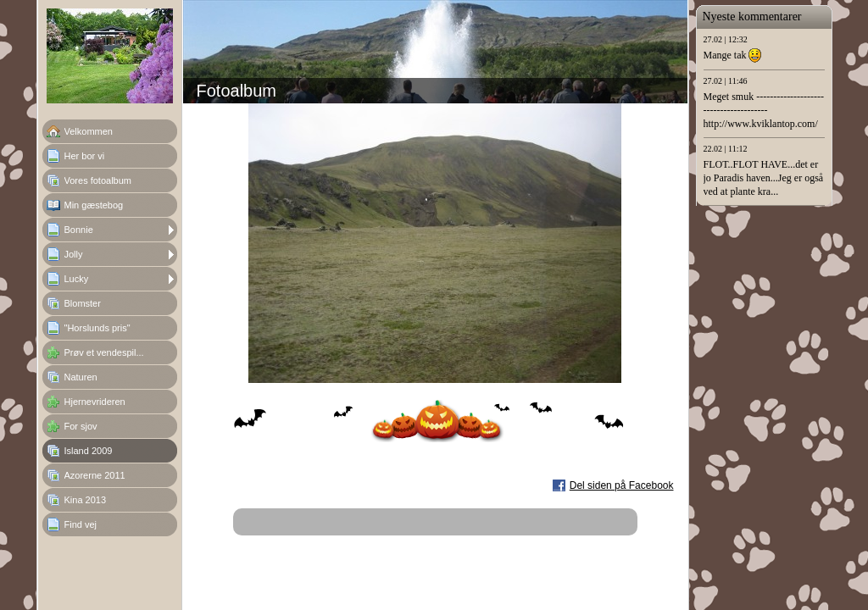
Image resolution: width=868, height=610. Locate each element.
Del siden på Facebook (622, 485)
